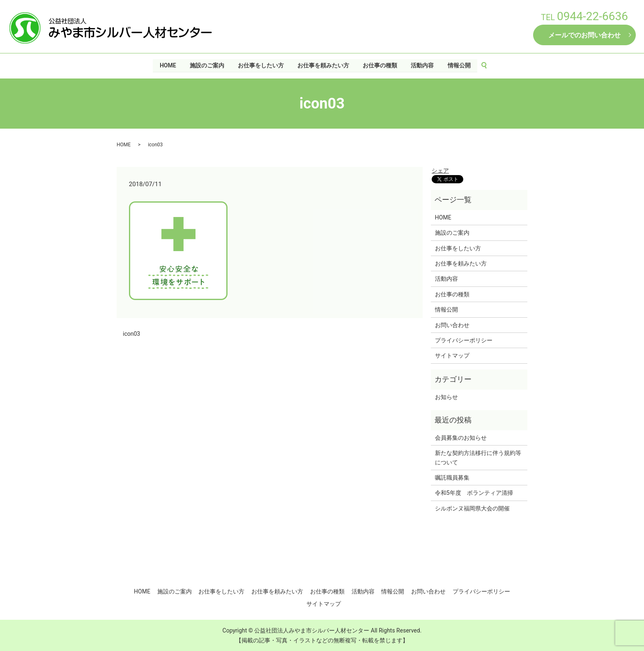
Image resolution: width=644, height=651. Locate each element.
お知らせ (446, 397)
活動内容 (423, 65)
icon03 (131, 334)
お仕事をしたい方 (260, 65)
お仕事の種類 (380, 65)
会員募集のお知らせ (461, 438)
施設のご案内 (207, 65)
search (488, 65)
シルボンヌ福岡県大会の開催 (472, 508)
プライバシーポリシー (464, 340)
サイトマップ (452, 356)
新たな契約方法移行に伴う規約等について (478, 457)
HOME (168, 65)
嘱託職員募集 (452, 478)
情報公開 (460, 65)
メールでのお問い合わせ (584, 35)
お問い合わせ (452, 325)
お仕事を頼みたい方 (323, 65)
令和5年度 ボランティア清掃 (474, 493)
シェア (440, 171)
